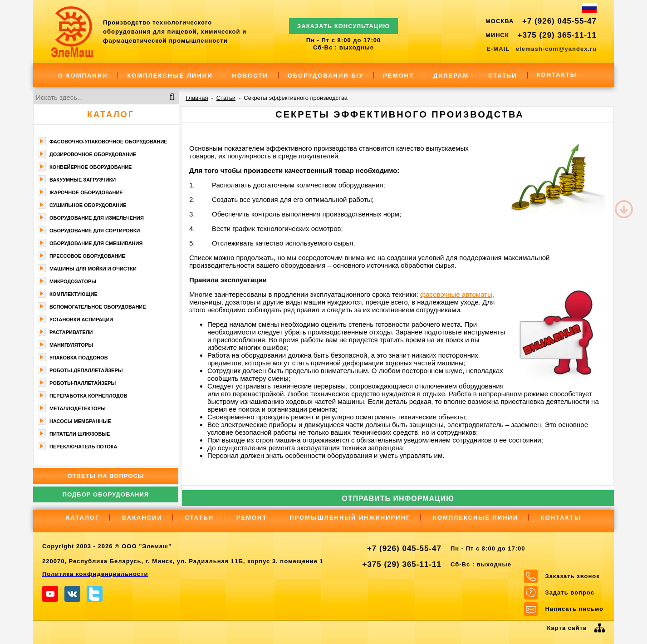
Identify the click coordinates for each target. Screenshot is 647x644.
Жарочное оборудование (86, 192)
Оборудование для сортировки (95, 231)
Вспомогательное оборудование (98, 307)
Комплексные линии (170, 76)
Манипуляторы (71, 345)
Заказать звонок (572, 576)
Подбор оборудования (106, 494)
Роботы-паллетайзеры (83, 383)
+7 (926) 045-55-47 (559, 21)
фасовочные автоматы (456, 294)
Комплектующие (74, 294)
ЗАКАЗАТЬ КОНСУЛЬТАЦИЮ (343, 22)
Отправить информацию (398, 499)
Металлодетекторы (78, 408)
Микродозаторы (73, 281)
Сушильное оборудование (88, 205)
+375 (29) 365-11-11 (557, 35)
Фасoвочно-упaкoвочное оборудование (108, 142)
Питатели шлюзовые (80, 434)
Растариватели (71, 332)
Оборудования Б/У (326, 76)
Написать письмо (574, 609)
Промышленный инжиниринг (350, 518)
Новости (250, 76)
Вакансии (142, 518)
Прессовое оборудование (87, 256)
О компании (83, 76)
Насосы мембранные (80, 421)
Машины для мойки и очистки (93, 269)
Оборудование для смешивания (96, 243)
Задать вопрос (569, 592)
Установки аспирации (81, 320)
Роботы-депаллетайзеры (86, 370)
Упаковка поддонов (79, 358)
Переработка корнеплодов (88, 396)
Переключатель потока (83, 447)
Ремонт (398, 76)
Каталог (111, 114)
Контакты (557, 75)
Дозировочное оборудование (93, 154)
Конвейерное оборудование (91, 167)
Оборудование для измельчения (97, 218)
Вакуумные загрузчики (83, 180)
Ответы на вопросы (105, 476)
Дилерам (451, 76)
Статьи (503, 76)
